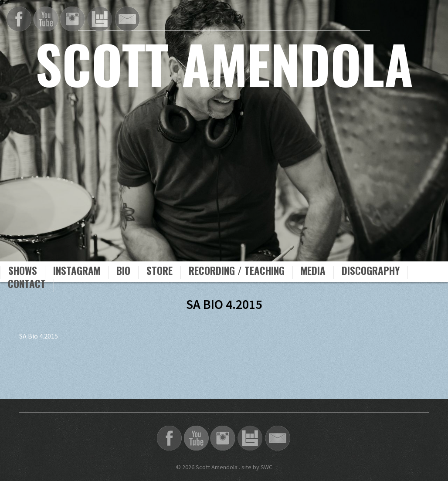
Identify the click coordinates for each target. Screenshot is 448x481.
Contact (27, 285)
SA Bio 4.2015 (39, 336)
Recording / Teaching (237, 272)
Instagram (77, 272)
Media (313, 272)
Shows (23, 272)
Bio (123, 272)
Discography (371, 272)
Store (160, 272)
